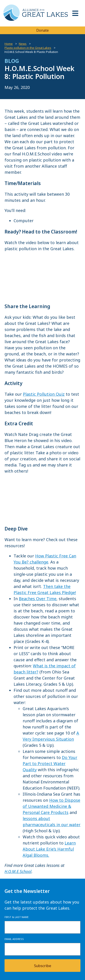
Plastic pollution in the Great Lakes (28, 48)
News (23, 44)
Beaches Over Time (38, 599)
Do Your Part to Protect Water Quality (50, 764)
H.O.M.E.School (18, 871)
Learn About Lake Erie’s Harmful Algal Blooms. (49, 849)
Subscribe (43, 966)
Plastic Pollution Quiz (44, 394)
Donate (42, 30)
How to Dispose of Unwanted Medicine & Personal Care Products (51, 806)
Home (9, 44)
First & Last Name (17, 917)
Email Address (14, 939)
